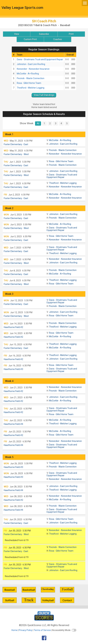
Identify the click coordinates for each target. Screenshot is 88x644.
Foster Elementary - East (16, 144)
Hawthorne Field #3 (13, 369)
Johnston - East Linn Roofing (31, 64)
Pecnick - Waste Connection (31, 78)
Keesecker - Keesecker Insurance (33, 69)
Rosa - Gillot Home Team (29, 83)
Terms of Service (42, 630)
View (17, 34)
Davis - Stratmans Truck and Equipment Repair (40, 59)
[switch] (74, 630)
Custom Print (30, 39)
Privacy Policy (26, 630)
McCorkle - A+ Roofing (28, 74)
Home (14, 630)
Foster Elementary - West (16, 154)
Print (71, 34)
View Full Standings (44, 95)
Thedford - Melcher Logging (31, 88)
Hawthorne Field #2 (13, 327)
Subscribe (44, 34)
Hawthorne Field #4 (13, 424)
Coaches (58, 39)
